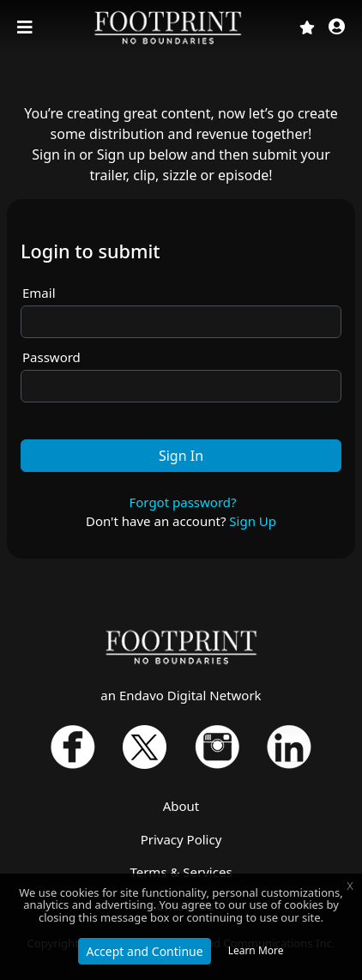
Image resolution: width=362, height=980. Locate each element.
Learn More (256, 950)
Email (39, 293)
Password (51, 357)
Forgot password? (182, 502)
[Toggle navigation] (27, 27)
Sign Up (253, 521)
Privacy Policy (181, 839)
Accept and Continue (144, 951)
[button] (337, 28)
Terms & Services (181, 872)
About (181, 806)
